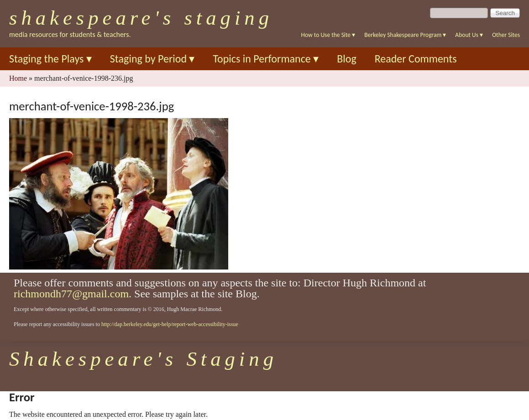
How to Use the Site (328, 35)
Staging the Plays (50, 59)
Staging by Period (152, 59)
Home (18, 78)
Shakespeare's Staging (141, 18)
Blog (347, 59)
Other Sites (506, 35)
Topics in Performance (266, 59)
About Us (469, 35)
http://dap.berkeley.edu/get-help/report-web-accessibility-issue (170, 324)
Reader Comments (416, 59)
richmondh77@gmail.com (71, 294)
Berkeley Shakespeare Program (405, 35)
